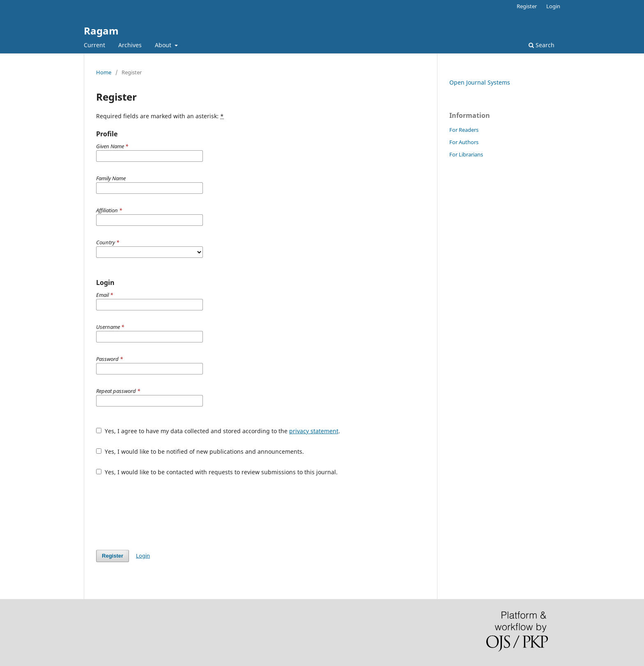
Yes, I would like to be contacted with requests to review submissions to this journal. (217, 472)
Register (527, 6)
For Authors (464, 142)
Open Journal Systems (480, 82)
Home (104, 72)
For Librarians (466, 154)
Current (94, 45)
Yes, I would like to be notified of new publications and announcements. (200, 451)
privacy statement (314, 431)
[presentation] (159, 513)
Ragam (101, 31)
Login (553, 6)
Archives (130, 45)
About (164, 45)
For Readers (464, 130)
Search (542, 45)
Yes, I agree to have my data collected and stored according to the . (218, 431)
